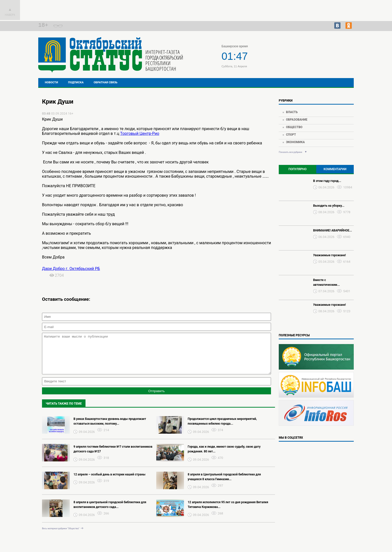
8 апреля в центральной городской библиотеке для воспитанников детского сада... (110, 512)
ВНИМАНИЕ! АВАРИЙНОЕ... (333, 230)
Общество (294, 127)
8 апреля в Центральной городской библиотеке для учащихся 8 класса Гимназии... (224, 484)
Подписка (76, 82)
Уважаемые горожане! (330, 255)
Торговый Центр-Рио (140, 133)
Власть (292, 112)
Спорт (291, 135)
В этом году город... (327, 181)
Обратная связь (106, 82)
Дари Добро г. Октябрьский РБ (71, 269)
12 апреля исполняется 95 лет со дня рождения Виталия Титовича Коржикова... (228, 512)
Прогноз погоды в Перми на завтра (320, 60)
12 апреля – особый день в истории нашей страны (109, 482)
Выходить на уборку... (329, 206)
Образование (297, 120)
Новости (51, 82)
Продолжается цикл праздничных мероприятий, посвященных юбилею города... (222, 429)
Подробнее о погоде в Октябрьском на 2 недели (320, 55)
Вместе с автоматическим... (327, 282)
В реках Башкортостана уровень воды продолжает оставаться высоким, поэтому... (110, 429)
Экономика (295, 142)
